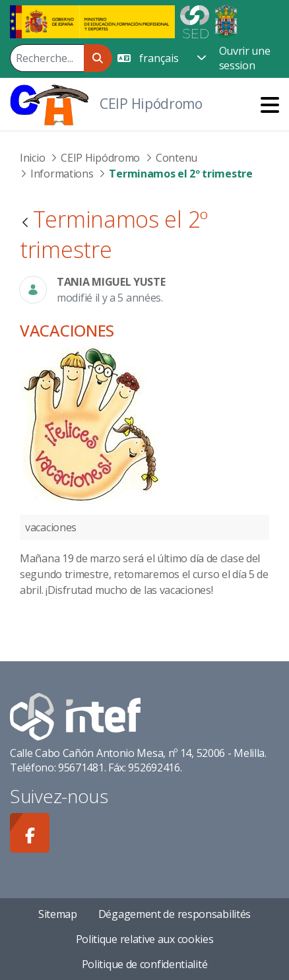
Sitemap (58, 914)
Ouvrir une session (245, 58)
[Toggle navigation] (270, 105)
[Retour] (25, 223)
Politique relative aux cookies (145, 939)
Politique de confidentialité (145, 964)
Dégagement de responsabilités (175, 914)
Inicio (32, 158)
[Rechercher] (47, 58)
